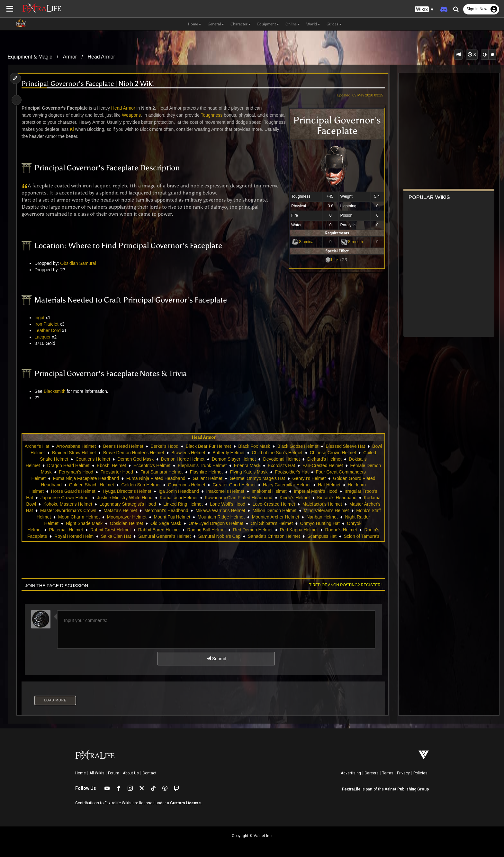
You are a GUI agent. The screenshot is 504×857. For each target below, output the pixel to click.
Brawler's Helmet (218, 453)
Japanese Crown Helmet (88, 498)
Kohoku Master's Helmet (117, 504)
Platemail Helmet (100, 530)
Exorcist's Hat (328, 465)
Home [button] (194, 24)
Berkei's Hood (177, 446)
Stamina (303, 242)
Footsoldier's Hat (332, 472)
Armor (70, 57)
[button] (424, 9)
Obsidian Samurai (81, 263)
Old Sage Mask (205, 523)
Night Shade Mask (123, 523)
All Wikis (97, 773)
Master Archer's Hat (73, 510)
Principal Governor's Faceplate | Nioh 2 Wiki (90, 84)
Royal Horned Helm (118, 536)
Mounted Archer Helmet (333, 517)
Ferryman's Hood (117, 472)
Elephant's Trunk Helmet (249, 465)
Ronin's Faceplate (73, 536)
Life (332, 260)
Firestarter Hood (157, 472)
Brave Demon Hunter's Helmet (164, 453)
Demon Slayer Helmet (271, 459)
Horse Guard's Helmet (73, 491)
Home (81, 773)
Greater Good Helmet (248, 485)
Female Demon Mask (71, 472)
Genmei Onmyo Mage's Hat (285, 478)
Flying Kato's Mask (289, 472)
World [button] (313, 24)
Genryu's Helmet (337, 478)
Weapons (134, 115)
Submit (216, 659)
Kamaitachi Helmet (202, 498)
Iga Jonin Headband (178, 491)
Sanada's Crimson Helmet (318, 536)
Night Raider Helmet (77, 523)
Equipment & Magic (30, 57)
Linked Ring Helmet (233, 504)
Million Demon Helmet (335, 510)
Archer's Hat (49, 446)
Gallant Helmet (235, 478)
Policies (420, 773)
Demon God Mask (173, 459)
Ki (112, 129)
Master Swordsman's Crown (128, 510)
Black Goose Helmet (310, 446)
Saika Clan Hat (160, 536)
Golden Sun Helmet (155, 485)
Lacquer (45, 337)
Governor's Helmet (200, 485)
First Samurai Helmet (202, 472)
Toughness (214, 115)
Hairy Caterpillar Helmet (300, 485)
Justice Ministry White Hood (147, 498)
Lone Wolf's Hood (277, 504)
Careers (372, 773)
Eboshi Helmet (158, 465)
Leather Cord (50, 330)
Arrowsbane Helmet (89, 446)
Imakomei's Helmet (225, 491)
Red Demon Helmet (287, 530)
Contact (149, 773)
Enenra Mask (294, 465)
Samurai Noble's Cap (263, 536)
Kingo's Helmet (318, 498)
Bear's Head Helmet (135, 446)
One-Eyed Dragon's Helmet (255, 523)
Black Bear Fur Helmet (221, 446)
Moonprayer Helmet (184, 517)
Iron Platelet (49, 324)
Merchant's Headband (226, 510)
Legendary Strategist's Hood (177, 504)
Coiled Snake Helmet (85, 459)
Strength (352, 242)
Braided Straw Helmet (104, 453)
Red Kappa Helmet (333, 530)
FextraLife (351, 789)
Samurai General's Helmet (209, 536)
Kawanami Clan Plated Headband (261, 498)
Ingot (42, 318)
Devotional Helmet (319, 459)
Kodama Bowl (72, 504)
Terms (388, 773)
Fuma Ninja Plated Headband (184, 478)
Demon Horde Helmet (220, 459)
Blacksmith (57, 391)
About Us (131, 773)
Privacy (403, 773)
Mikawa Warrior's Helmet (281, 510)
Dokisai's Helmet (70, 465)
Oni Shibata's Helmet (311, 523)
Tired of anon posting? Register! (342, 585)
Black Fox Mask (267, 446)
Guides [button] (334, 24)
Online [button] (293, 24)
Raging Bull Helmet (240, 530)
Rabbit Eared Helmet (193, 530)
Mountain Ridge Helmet (278, 517)
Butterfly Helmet (259, 453)
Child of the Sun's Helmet (307, 453)
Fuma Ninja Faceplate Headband (114, 478)
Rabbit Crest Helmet (145, 530)
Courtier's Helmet (130, 459)
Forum (114, 773)
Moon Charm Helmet (136, 517)
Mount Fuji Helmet (229, 517)
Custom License (185, 803)
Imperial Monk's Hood (315, 491)
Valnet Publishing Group (407, 789)
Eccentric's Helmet (198, 465)
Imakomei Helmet (269, 491)
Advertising (351, 773)
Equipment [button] (268, 24)
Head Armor (101, 57)
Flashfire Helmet (247, 472)
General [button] (216, 24)
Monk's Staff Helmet (88, 517)
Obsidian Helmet (166, 523)
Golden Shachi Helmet (105, 485)
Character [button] (241, 24)
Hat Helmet (343, 485)
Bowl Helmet (62, 453)
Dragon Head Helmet (115, 465)
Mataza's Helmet (181, 510)
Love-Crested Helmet (323, 504)
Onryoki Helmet (60, 530)
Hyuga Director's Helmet (126, 491)
